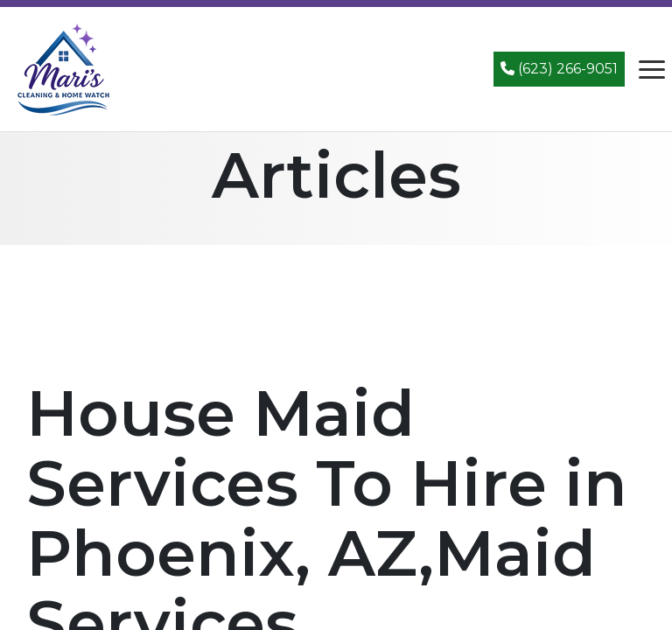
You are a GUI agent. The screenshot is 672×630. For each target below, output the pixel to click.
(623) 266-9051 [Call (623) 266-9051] (559, 69)
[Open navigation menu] (652, 69)
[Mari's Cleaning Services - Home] (64, 68)
